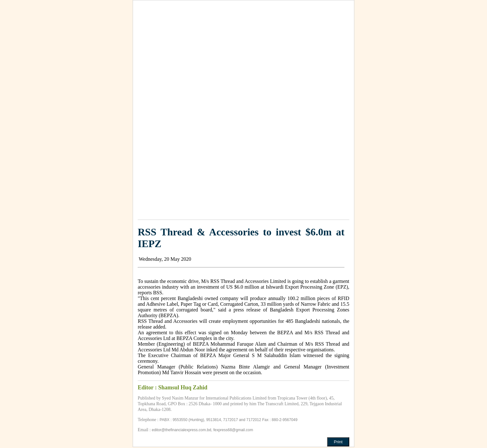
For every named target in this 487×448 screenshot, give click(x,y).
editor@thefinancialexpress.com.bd (181, 430)
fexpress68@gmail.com (233, 430)
